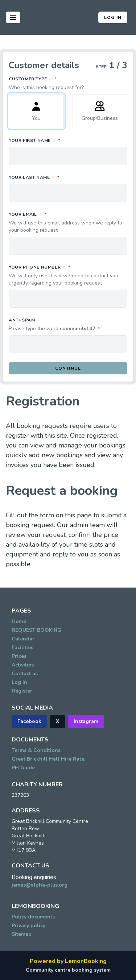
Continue (68, 368)
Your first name (67, 140)
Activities (23, 665)
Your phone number (68, 275)
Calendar (23, 639)
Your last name (66, 177)
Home (19, 621)
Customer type (68, 83)
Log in (113, 17)
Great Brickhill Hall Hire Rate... (50, 759)
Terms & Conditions (36, 750)
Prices (19, 656)
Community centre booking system (68, 970)
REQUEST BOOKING (36, 630)
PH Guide (23, 768)
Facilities (22, 647)
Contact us (25, 674)
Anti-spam (68, 325)
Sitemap (22, 934)
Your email (68, 222)
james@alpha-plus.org (40, 885)
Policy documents (33, 917)
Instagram (86, 721)
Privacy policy (28, 926)
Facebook (29, 721)
